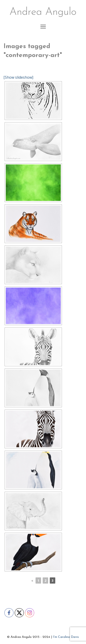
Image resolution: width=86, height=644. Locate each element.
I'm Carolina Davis (66, 637)
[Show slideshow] (18, 77)
